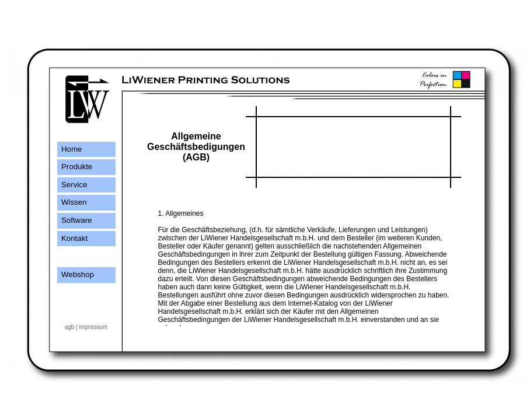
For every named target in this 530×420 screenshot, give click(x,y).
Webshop (76, 274)
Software (75, 220)
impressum (93, 327)
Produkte (75, 167)
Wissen (72, 202)
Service (72, 185)
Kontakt (73, 238)
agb (70, 327)
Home (70, 149)
